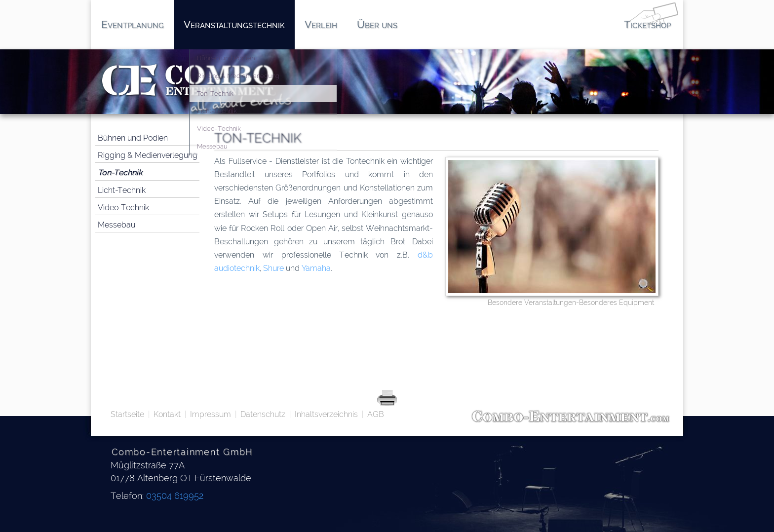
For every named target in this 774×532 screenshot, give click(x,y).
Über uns (377, 24)
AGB (376, 414)
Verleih (321, 24)
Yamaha (316, 268)
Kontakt (167, 414)
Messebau (116, 225)
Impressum (211, 414)
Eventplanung (133, 24)
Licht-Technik (122, 190)
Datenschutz (263, 414)
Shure (273, 268)
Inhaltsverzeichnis (326, 414)
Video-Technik (123, 208)
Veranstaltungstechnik (234, 24)
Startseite (127, 414)
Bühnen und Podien (133, 138)
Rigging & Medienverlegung (148, 155)
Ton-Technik (120, 172)
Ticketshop (647, 24)
